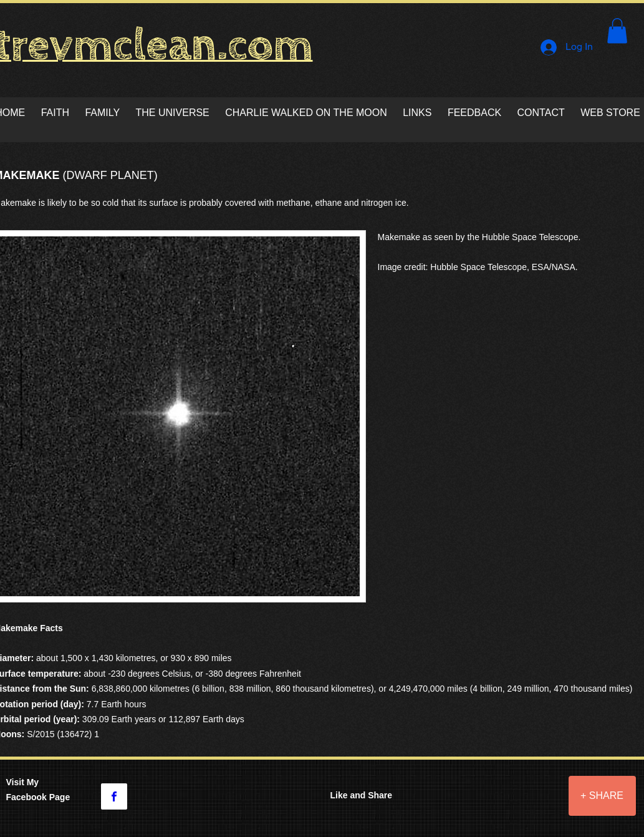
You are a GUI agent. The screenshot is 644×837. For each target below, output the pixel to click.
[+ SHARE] (602, 796)
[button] (617, 31)
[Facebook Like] (503, 805)
